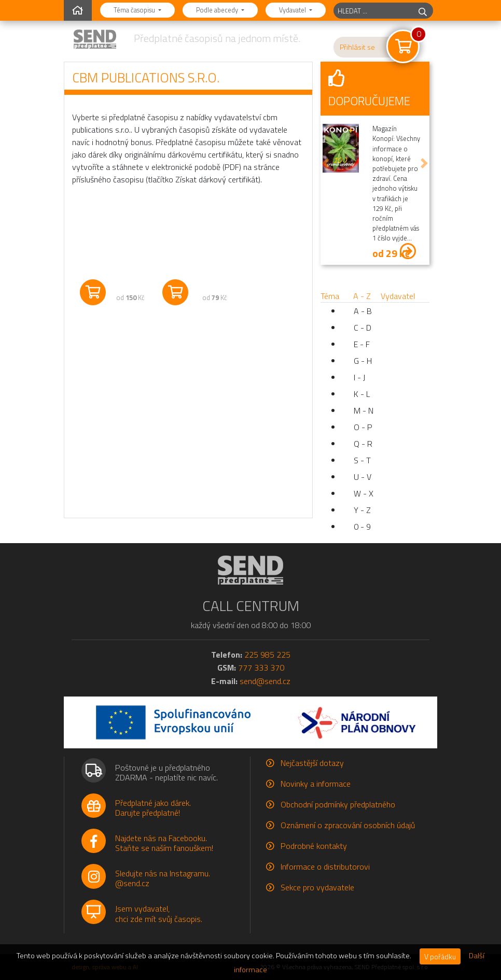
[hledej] (423, 11)
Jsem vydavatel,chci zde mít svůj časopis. (159, 913)
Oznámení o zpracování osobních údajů (348, 825)
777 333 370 (261, 667)
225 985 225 (267, 655)
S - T (362, 460)
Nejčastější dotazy (312, 763)
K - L (362, 394)
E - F (362, 344)
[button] (326, 164)
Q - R (363, 444)
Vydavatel (293, 10)
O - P (363, 427)
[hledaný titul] (373, 11)
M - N (364, 410)
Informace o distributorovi (325, 867)
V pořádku (440, 956)
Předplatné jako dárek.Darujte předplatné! (153, 808)
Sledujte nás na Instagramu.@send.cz (163, 878)
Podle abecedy (218, 10)
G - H (363, 361)
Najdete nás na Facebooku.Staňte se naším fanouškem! (164, 843)
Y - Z (362, 510)
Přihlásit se (357, 47)
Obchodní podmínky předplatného (338, 804)
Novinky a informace (316, 784)
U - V (363, 477)
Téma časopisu (135, 10)
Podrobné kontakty (314, 846)
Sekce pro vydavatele (317, 887)
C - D (363, 328)
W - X (364, 493)
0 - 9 (362, 527)
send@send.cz (265, 681)
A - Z (362, 296)
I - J (359, 377)
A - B (363, 311)
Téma (330, 296)
